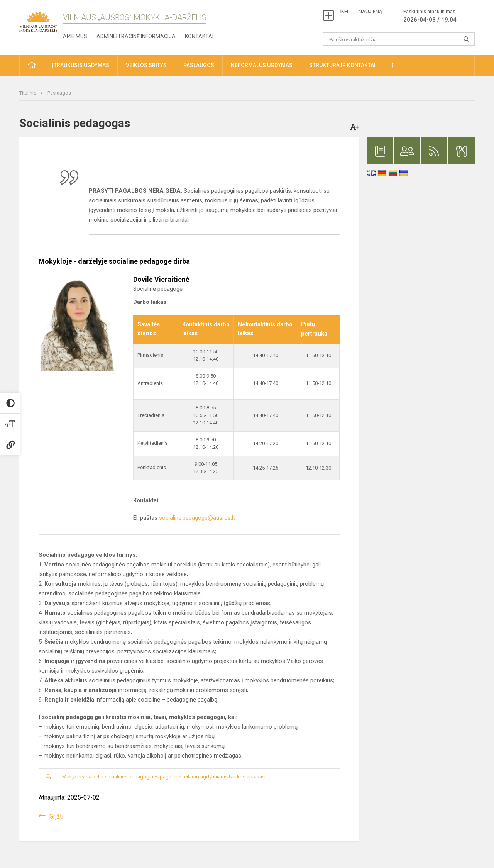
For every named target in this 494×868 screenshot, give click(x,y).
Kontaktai (199, 36)
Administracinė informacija (136, 36)
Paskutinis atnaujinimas (430, 16)
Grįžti (56, 816)
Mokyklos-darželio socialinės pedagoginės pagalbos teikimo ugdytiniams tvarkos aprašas (163, 777)
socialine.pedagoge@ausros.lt (197, 518)
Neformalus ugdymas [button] (262, 65)
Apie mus (75, 36)
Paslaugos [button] (199, 65)
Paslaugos (59, 93)
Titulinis (28, 93)
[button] (32, 66)
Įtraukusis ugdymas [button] (81, 65)
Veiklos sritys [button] (146, 65)
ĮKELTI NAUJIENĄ (361, 11)
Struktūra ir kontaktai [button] (342, 65)
